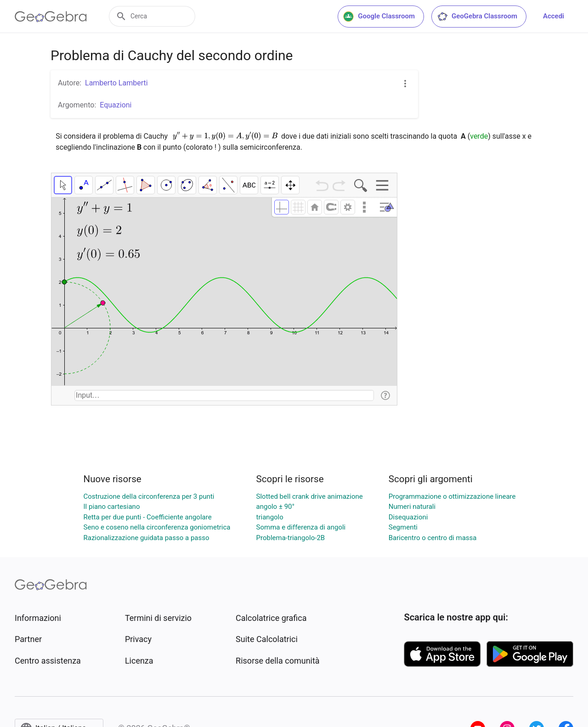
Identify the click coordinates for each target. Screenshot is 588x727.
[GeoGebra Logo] (51, 17)
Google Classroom (379, 17)
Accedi (554, 16)
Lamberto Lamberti (116, 83)
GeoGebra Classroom (477, 17)
